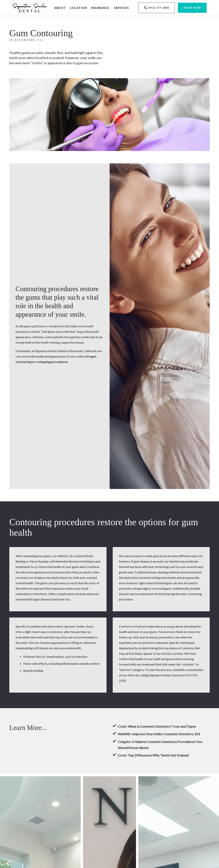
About (60, 8)
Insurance (100, 8)
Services (121, 8)
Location (78, 8)
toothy (37, 63)
